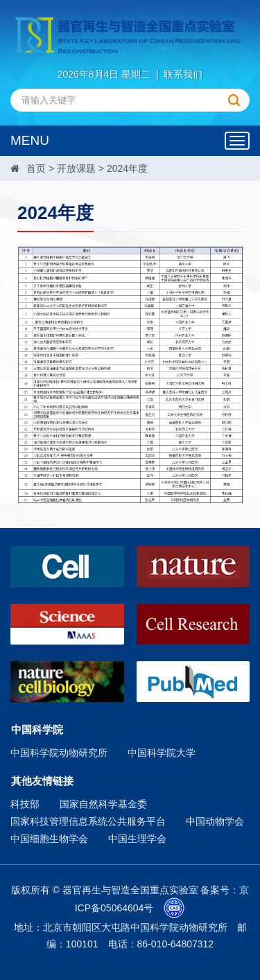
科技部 (25, 804)
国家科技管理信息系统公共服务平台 (88, 821)
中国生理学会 (137, 839)
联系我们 (183, 74)
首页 (36, 168)
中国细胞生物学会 (49, 839)
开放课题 (76, 168)
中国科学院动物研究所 (59, 753)
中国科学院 (37, 729)
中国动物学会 (215, 821)
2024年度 (127, 168)
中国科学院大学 (162, 753)
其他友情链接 (42, 781)
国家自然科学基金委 (103, 804)
